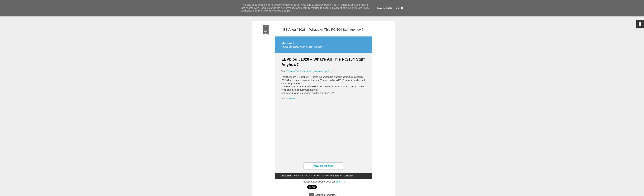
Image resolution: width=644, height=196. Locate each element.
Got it (400, 8)
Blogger (334, 194)
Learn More (385, 8)
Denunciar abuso (345, 194)
